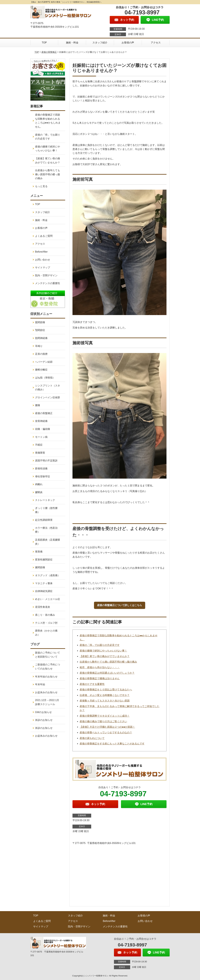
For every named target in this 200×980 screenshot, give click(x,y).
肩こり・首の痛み (45, 615)
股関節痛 (40, 322)
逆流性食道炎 (43, 607)
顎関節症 (40, 330)
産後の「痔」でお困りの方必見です (100, 645)
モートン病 (41, 437)
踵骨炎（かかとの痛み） (46, 633)
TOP (44, 43)
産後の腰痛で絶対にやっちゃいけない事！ (103, 651)
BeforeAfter (41, 252)
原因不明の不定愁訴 (46, 461)
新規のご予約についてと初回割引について (48, 655)
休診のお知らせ (44, 720)
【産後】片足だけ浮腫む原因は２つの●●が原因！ (107, 727)
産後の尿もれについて (92, 738)
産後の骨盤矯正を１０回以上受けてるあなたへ (106, 690)
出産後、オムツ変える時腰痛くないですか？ (105, 695)
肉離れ (39, 484)
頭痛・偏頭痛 (43, 429)
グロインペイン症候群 (48, 397)
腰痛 (38, 405)
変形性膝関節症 (44, 560)
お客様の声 (128, 43)
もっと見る (41, 186)
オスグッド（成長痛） (48, 575)
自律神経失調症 (44, 591)
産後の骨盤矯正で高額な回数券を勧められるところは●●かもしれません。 (48, 121)
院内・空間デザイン (46, 275)
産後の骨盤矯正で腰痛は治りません (100, 678)
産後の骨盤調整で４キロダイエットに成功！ (105, 716)
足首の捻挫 (41, 354)
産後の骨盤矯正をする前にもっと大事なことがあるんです (112, 744)
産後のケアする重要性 (92, 684)
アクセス (156, 43)
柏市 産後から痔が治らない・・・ (100, 667)
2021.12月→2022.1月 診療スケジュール (48, 702)
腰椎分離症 (41, 370)
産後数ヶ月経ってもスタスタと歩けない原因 (105, 701)
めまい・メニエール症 (48, 599)
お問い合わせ (43, 260)
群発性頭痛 (41, 469)
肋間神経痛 (41, 338)
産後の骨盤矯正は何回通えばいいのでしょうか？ (107, 673)
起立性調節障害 (44, 520)
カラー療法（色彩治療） (46, 530)
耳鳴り (39, 346)
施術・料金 (72, 43)
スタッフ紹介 (100, 43)
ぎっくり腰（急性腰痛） (46, 510)
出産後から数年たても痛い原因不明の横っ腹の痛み (108, 662)
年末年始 (40, 684)
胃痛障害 (40, 453)
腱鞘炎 (39, 492)
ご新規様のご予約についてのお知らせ (48, 667)
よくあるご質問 (44, 236)
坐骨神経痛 (41, 421)
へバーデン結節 (44, 362)
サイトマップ (43, 267)
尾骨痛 (39, 552)
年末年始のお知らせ (46, 677)
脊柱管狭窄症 (43, 476)
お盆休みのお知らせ (46, 692)
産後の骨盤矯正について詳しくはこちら (120, 605)
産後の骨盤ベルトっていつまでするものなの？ (106, 733)
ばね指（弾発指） (45, 378)
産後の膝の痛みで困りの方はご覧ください (103, 721)
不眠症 (39, 445)
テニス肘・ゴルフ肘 (46, 623)
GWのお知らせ (43, 712)
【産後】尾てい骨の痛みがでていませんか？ (105, 656)
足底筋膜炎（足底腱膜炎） (48, 542)
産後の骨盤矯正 (49, 52)
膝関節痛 (40, 567)
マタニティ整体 (44, 583)
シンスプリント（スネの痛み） (48, 388)
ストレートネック (45, 500)
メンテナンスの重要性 (48, 283)
